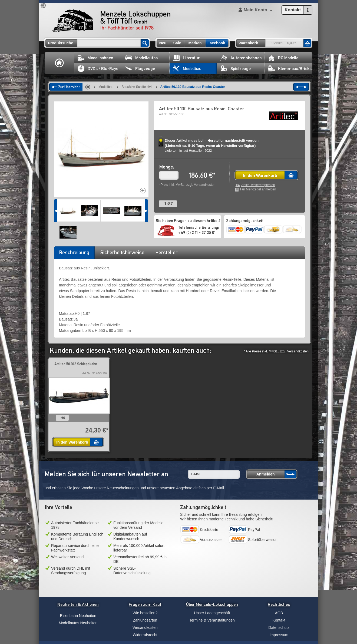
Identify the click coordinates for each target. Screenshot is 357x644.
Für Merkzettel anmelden (258, 189)
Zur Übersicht (69, 87)
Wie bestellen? (145, 613)
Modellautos (141, 58)
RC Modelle (283, 58)
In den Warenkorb (260, 175)
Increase (143, 191)
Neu (163, 43)
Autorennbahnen (241, 58)
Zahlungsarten (145, 620)
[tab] (74, 254)
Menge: (167, 167)
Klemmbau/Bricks (290, 69)
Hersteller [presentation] (166, 252)
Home (59, 63)
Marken (195, 43)
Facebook (216, 43)
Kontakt (279, 620)
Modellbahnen (95, 58)
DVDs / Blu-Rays (98, 69)
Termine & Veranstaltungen (212, 620)
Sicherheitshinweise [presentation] (122, 252)
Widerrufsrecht (145, 635)
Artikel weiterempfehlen (258, 185)
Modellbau (187, 69)
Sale (177, 43)
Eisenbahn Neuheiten (78, 616)
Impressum (279, 635)
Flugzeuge (140, 69)
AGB (279, 613)
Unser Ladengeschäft (212, 613)
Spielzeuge (236, 69)
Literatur (186, 58)
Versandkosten (205, 185)
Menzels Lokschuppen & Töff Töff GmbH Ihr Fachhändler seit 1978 (111, 21)
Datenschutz (279, 628)
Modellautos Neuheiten (78, 623)
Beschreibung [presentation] (74, 252)
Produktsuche (60, 43)
